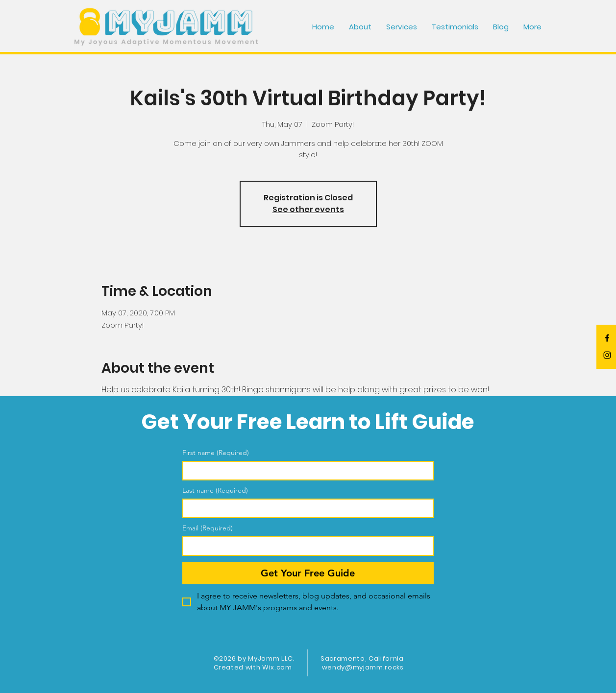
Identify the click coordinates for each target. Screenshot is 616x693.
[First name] (305, 471)
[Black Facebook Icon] (607, 338)
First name (216, 453)
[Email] (305, 546)
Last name (215, 490)
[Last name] (305, 508)
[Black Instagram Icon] (607, 355)
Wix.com (277, 667)
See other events (308, 209)
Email (208, 528)
